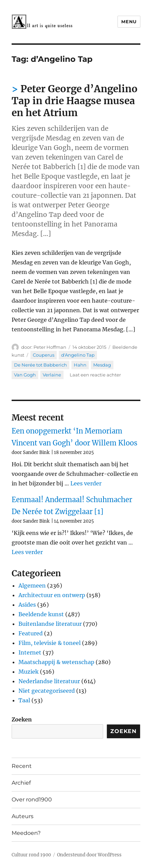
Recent (22, 766)
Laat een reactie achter (95, 375)
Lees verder (86, 483)
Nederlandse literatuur (49, 681)
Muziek (29, 672)
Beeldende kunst (41, 614)
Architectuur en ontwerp (52, 595)
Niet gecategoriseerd (47, 691)
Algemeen (32, 585)
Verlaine (52, 375)
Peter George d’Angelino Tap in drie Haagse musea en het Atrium (75, 101)
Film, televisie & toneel (50, 643)
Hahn (80, 365)
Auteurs (23, 816)
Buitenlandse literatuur (50, 624)
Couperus (44, 355)
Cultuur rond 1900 (31, 855)
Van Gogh (25, 375)
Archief (21, 783)
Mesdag (102, 365)
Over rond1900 (32, 800)
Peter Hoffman (50, 347)
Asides (27, 605)
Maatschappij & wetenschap (56, 662)
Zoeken (22, 719)
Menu (129, 22)
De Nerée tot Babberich (40, 365)
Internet (30, 652)
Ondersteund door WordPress (89, 855)
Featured (31, 633)
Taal (24, 700)
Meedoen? (26, 833)
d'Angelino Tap (78, 355)
